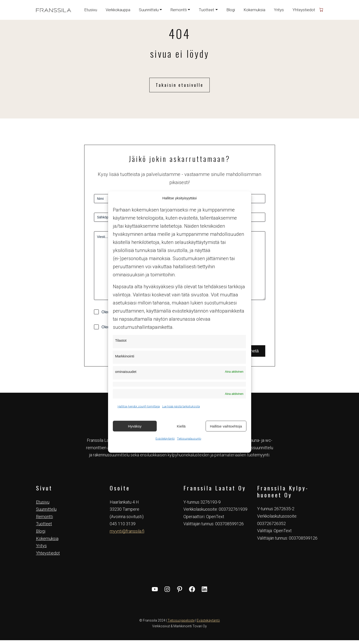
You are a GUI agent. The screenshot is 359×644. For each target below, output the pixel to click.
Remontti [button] (179, 10)
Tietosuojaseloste (181, 620)
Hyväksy (135, 426)
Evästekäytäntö (165, 439)
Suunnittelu (46, 509)
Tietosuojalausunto (189, 439)
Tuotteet (44, 524)
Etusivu (91, 10)
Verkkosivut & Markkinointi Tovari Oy (179, 626)
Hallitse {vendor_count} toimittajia (139, 407)
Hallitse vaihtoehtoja (226, 426)
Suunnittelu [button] (149, 10)
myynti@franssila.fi (127, 531)
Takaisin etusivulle (180, 85)
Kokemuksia (254, 10)
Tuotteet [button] (206, 10)
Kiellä (181, 426)
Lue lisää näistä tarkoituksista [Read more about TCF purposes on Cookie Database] (181, 407)
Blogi (231, 10)
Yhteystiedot (304, 10)
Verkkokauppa (118, 10)
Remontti (44, 517)
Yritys (279, 10)
